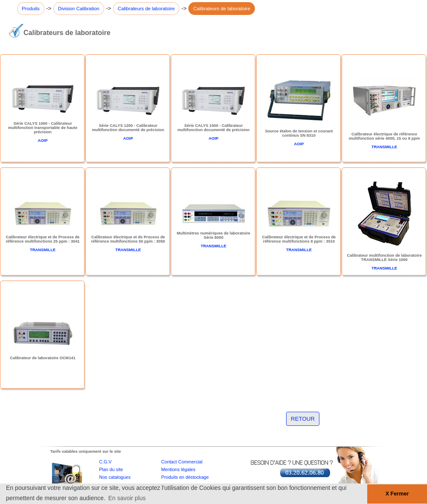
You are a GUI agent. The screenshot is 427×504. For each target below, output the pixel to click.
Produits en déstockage (185, 477)
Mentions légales (178, 469)
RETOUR (303, 419)
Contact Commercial (182, 462)
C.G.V (105, 462)
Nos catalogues (115, 477)
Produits (31, 9)
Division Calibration (79, 9)
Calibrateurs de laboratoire (146, 9)
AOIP (43, 141)
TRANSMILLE (384, 147)
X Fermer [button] (397, 494)
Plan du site (111, 469)
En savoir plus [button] (127, 498)
